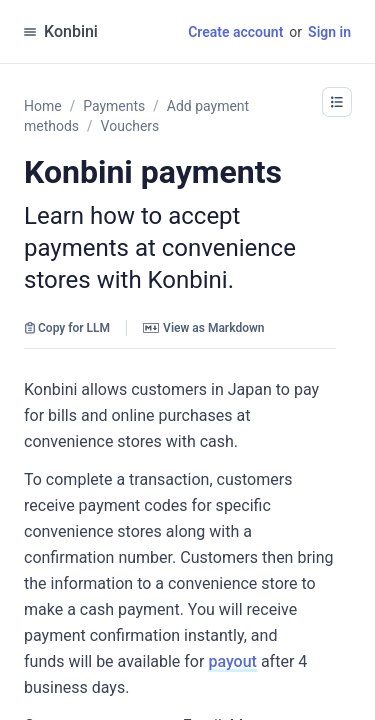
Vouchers (130, 126)
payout (232, 661)
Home (43, 106)
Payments (114, 106)
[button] (337, 102)
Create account (235, 32)
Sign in (329, 32)
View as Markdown (203, 328)
